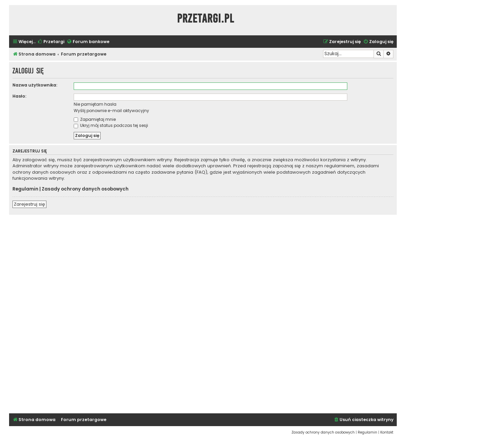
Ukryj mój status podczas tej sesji (111, 125)
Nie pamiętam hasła (95, 104)
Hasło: (19, 96)
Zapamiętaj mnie (95, 119)
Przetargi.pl (206, 19)
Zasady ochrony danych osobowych (85, 189)
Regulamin (25, 189)
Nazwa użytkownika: (35, 85)
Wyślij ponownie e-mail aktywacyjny (111, 111)
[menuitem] (51, 42)
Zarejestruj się (29, 204)
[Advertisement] (203, 313)
